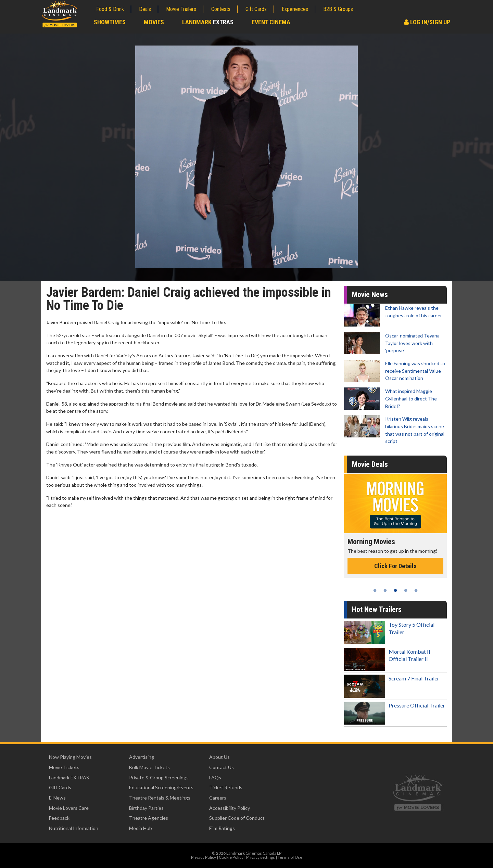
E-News (57, 798)
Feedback (59, 818)
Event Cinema (271, 22)
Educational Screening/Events (161, 787)
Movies (154, 22)
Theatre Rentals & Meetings (160, 798)
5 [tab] (416, 590)
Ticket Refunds (226, 787)
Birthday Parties (146, 808)
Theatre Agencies (149, 818)
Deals (145, 9)
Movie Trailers (181, 9)
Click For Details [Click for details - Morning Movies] (395, 566)
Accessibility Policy (230, 808)
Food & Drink (110, 9)
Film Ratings (222, 828)
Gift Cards (256, 9)
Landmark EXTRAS (69, 777)
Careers (218, 798)
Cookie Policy (231, 857)
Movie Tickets (64, 767)
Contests (221, 9)
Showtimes (110, 22)
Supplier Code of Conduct (237, 818)
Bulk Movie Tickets (149, 767)
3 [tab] (395, 590)
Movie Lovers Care (69, 808)
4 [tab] (406, 590)
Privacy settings (261, 857)
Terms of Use (290, 857)
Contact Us (222, 767)
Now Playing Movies (70, 757)
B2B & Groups (338, 9)
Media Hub (141, 828)
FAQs (215, 777)
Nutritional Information (74, 828)
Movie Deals (370, 464)
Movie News (370, 295)
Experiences (295, 9)
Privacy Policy (204, 857)
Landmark (208, 22)
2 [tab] (385, 590)
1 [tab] (375, 590)
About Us (219, 757)
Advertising (142, 757)
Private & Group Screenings (159, 777)
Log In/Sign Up (427, 22)
